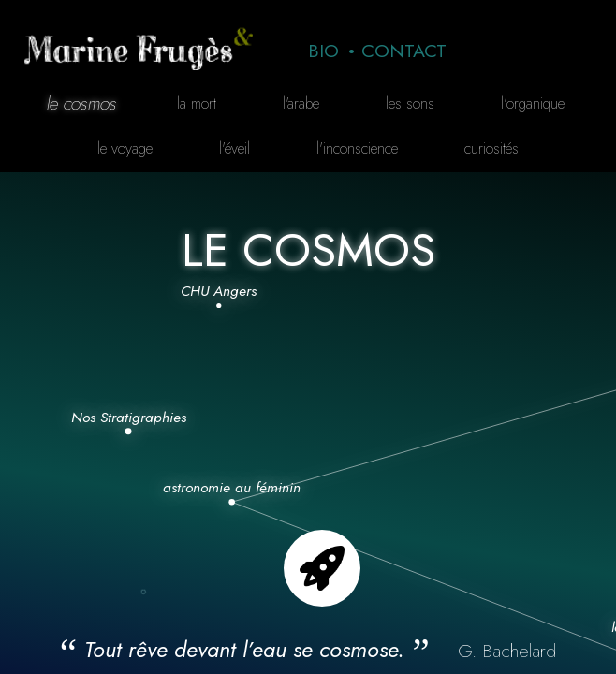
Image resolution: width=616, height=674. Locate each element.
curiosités (491, 148)
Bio (323, 51)
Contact (404, 51)
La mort (197, 103)
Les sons (410, 103)
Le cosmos (81, 103)
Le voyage (125, 148)
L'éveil (235, 148)
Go (322, 568)
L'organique (533, 103)
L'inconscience (357, 148)
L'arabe (301, 103)
